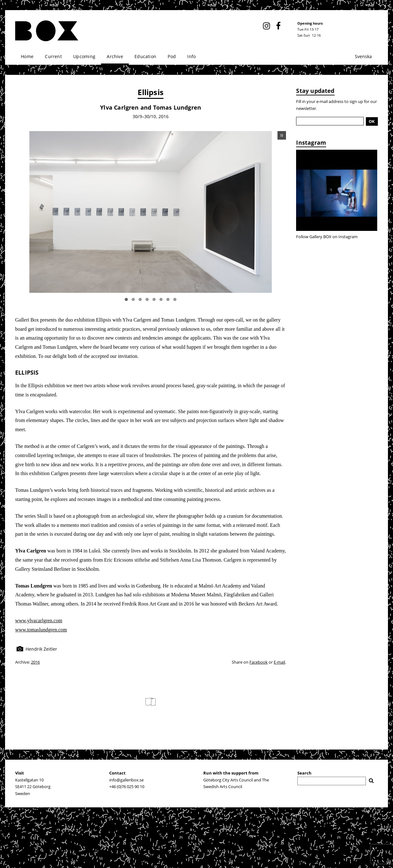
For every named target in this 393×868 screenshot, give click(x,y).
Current (53, 56)
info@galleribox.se (126, 780)
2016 (35, 662)
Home (27, 56)
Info (191, 56)
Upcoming (84, 56)
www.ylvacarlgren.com (39, 621)
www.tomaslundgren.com (41, 630)
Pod (172, 56)
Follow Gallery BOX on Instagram (327, 237)
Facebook (259, 662)
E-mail (279, 662)
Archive (115, 56)
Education (145, 56)
